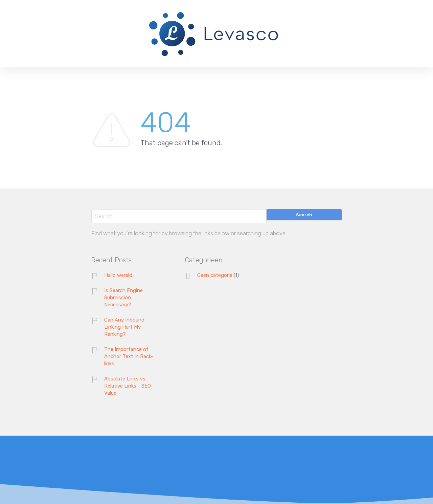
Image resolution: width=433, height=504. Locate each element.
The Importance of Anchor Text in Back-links (129, 356)
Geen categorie (215, 275)
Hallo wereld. (119, 275)
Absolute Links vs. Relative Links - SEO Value (128, 386)
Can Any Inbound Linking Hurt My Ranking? (124, 327)
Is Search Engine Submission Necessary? (123, 298)
